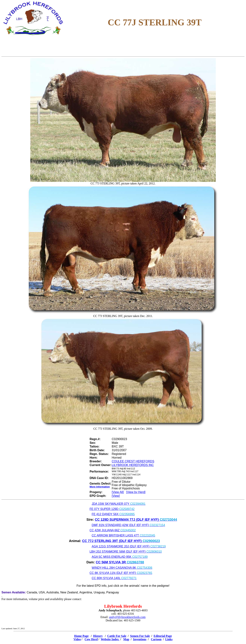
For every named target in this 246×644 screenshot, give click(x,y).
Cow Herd (91, 639)
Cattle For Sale (117, 636)
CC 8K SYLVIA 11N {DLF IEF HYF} (121, 573)
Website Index (110, 639)
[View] (116, 496)
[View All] (118, 492)
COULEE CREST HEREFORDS (133, 461)
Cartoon (156, 639)
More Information (100, 487)
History (98, 636)
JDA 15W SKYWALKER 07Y (119, 504)
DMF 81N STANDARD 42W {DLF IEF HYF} (128, 525)
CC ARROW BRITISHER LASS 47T (123, 535)
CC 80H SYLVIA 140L (114, 578)
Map (126, 639)
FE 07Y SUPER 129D (112, 509)
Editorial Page (163, 636)
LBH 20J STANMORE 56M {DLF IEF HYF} (126, 552)
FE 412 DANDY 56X (113, 514)
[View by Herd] (136, 492)
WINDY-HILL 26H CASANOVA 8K (122, 568)
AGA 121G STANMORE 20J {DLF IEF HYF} (129, 546)
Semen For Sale (140, 636)
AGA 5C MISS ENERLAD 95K (120, 557)
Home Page (81, 636)
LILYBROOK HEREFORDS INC (133, 465)
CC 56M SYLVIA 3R (120, 562)
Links (169, 639)
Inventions (140, 639)
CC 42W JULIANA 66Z (113, 530)
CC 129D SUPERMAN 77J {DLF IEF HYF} (136, 520)
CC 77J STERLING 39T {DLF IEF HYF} (121, 541)
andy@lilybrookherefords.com (127, 617)
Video (77, 639)
